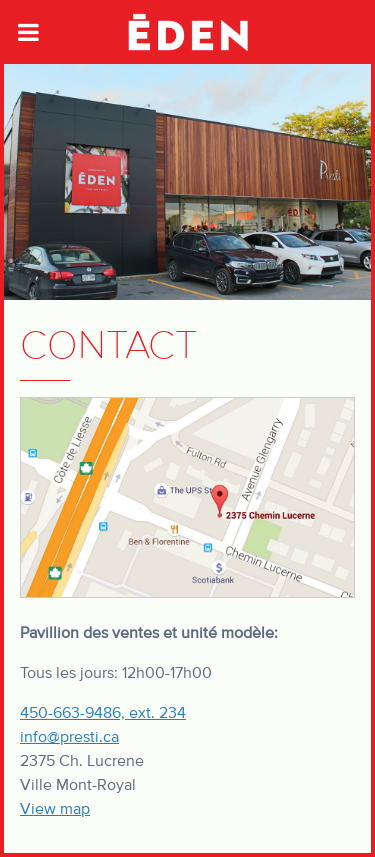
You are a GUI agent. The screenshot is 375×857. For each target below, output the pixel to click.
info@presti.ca (69, 737)
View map (55, 809)
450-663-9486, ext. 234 (103, 713)
